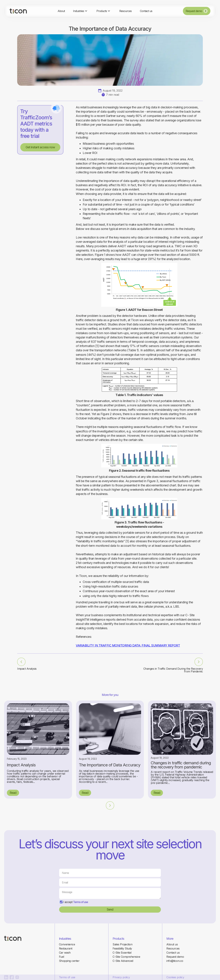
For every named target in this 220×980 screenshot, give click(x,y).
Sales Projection (122, 944)
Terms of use (81, 902)
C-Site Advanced (123, 961)
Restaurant (66, 948)
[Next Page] (110, 805)
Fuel (62, 957)
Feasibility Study (122, 948)
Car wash (65, 953)
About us (172, 944)
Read (13, 793)
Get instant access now (40, 147)
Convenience (67, 944)
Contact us (173, 953)
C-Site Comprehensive (126, 957)
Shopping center (69, 961)
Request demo (175, 957)
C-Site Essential (122, 953)
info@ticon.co (175, 961)
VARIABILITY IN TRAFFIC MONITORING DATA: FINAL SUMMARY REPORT (128, 645)
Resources (173, 948)
